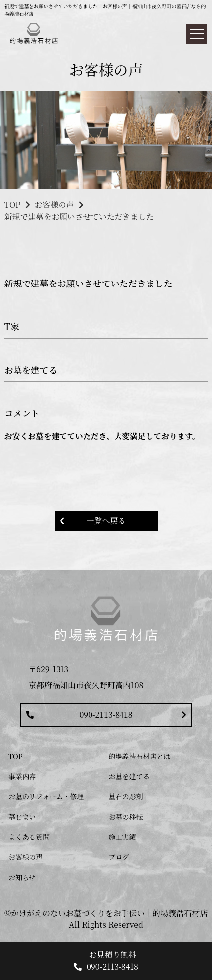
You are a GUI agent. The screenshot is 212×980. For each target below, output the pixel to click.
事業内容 (22, 776)
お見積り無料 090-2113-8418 (112, 961)
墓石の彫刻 (126, 796)
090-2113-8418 (106, 714)
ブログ (119, 857)
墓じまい (22, 817)
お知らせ (22, 877)
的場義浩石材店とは (140, 756)
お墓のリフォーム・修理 (46, 796)
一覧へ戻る (106, 521)
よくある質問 (29, 837)
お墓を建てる (129, 776)
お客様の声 (54, 205)
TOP (13, 205)
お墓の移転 (126, 817)
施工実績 (122, 837)
